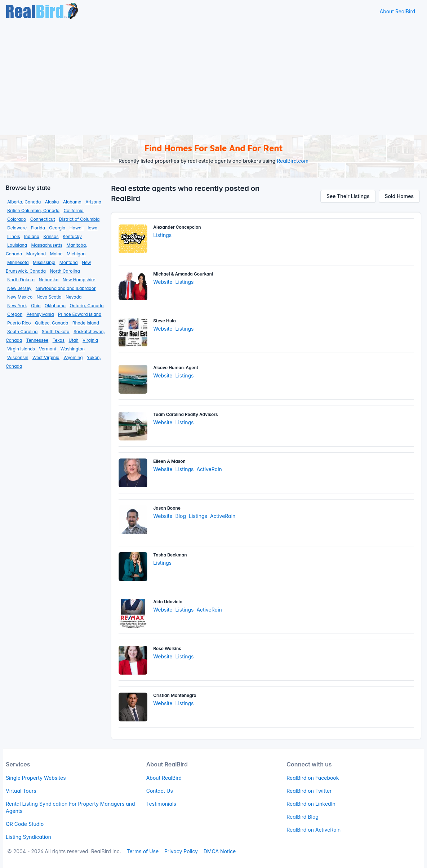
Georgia (57, 228)
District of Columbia (79, 219)
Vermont (48, 349)
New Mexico (20, 297)
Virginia (90, 340)
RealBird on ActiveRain (313, 830)
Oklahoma (55, 306)
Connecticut (43, 219)
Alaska (52, 202)
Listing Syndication (28, 837)
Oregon (15, 314)
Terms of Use (143, 851)
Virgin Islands (21, 349)
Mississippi (44, 262)
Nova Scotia (49, 297)
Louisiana (17, 245)
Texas (59, 340)
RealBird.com (293, 161)
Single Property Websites (36, 778)
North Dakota (21, 280)
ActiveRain (209, 469)
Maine (56, 254)
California (74, 211)
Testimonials (161, 804)
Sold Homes (399, 196)
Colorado (17, 219)
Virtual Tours (21, 791)
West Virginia (46, 357)
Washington (73, 349)
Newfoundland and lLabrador (66, 288)
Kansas (51, 236)
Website (163, 282)
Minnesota (18, 262)
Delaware (17, 228)
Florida (38, 228)
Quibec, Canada (52, 323)
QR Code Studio (25, 824)
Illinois (14, 236)
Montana (69, 262)
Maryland (36, 254)
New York (17, 306)
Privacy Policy (181, 851)
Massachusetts (47, 245)
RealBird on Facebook (313, 778)
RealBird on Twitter (309, 791)
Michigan (76, 254)
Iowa (92, 228)
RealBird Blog (303, 817)
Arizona (93, 202)
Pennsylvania (40, 314)
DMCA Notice (220, 851)
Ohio (36, 306)
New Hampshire (79, 280)
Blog (181, 516)
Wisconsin (18, 357)
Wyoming (73, 357)
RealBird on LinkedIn (311, 804)
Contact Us (160, 791)
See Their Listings (348, 196)
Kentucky (72, 236)
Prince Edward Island (80, 314)
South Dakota (56, 332)
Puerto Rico (19, 323)
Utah (74, 340)
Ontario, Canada (86, 306)
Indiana (32, 236)
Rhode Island (86, 323)
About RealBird (397, 11)
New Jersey (19, 288)
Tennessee (37, 340)
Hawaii (77, 228)
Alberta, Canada (24, 202)
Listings (162, 235)
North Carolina (65, 271)
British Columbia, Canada (33, 211)
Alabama (72, 202)
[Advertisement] (213, 77)
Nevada (74, 297)
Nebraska (48, 280)
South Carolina (22, 332)
